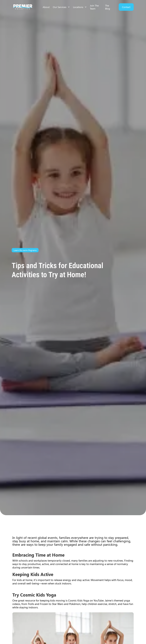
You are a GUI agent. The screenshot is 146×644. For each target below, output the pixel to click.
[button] (61, 7)
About (46, 7)
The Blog (108, 7)
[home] (23, 7)
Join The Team (94, 7)
